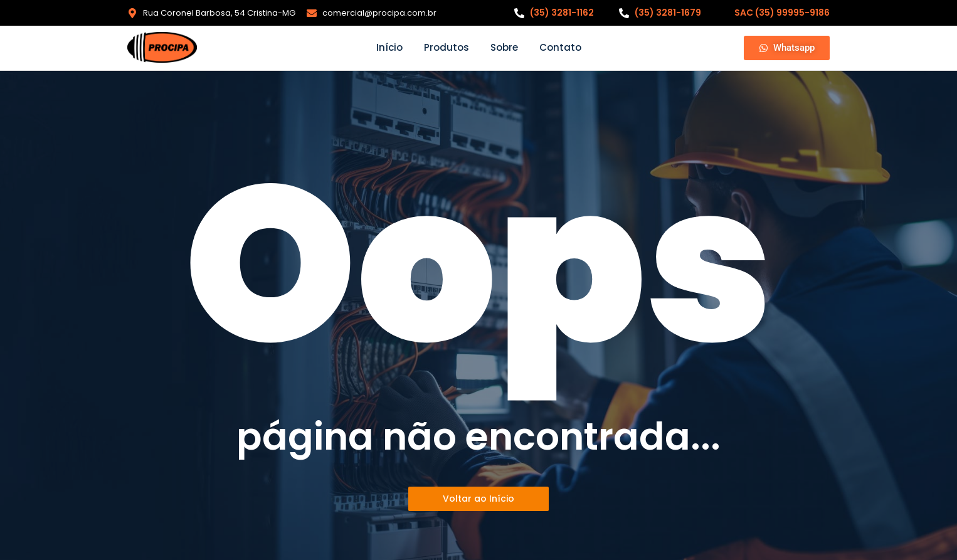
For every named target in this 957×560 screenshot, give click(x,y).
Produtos (447, 47)
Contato (560, 47)
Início (389, 47)
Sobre (504, 47)
